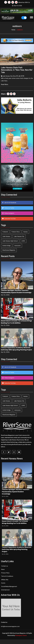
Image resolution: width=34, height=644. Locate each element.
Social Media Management (9, 586)
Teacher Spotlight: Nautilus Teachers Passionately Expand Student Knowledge (16, 291)
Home (13, 30)
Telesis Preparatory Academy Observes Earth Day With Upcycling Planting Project (17, 349)
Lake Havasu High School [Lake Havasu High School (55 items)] (10, 241)
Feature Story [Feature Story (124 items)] (16, 232)
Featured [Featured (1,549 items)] (5, 232)
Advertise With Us (24, 2)
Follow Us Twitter (9, 208)
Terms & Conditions (7, 576)
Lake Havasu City (7, 76)
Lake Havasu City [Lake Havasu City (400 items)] (19, 236)
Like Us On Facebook (10, 203)
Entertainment (5, 590)
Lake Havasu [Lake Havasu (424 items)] (6, 236)
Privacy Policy (5, 573)
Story (14, 76)
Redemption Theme (21, 635)
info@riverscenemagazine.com (10, 626)
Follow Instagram (9, 213)
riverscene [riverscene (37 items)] (17, 246)
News (3, 569)
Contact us (5, 566)
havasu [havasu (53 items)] (26, 232)
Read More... (5, 84)
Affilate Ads (5, 580)
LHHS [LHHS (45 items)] (23, 241)
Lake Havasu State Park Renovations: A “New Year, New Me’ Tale (17, 70)
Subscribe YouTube (10, 219)
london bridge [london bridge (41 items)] (7, 246)
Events (3, 583)
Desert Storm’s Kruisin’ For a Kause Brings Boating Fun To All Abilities (17, 322)
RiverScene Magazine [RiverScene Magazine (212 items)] (9, 250)
